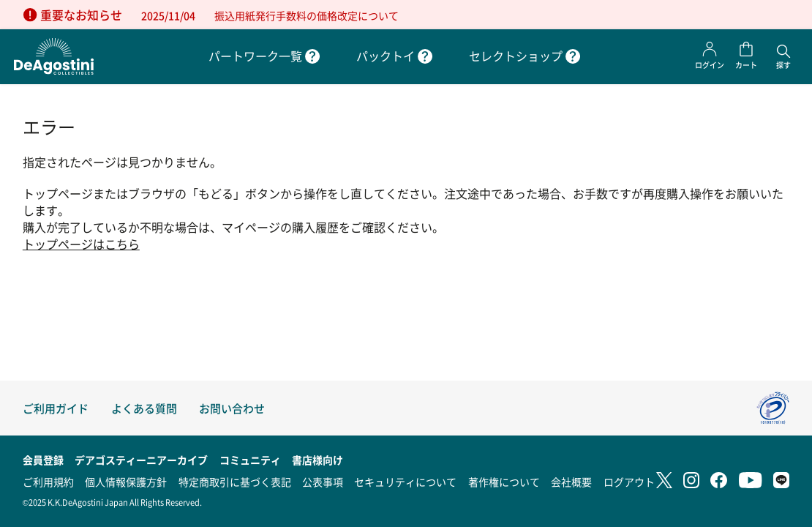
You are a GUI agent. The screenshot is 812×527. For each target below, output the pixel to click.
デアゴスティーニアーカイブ (141, 460)
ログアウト (629, 482)
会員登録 (43, 460)
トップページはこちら (81, 244)
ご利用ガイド (56, 408)
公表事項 (323, 482)
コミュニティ (250, 460)
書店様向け (317, 460)
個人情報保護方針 (126, 482)
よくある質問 (144, 408)
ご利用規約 (48, 482)
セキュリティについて (405, 482)
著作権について (504, 482)
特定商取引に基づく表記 (235, 482)
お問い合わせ (232, 408)
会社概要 (571, 482)
